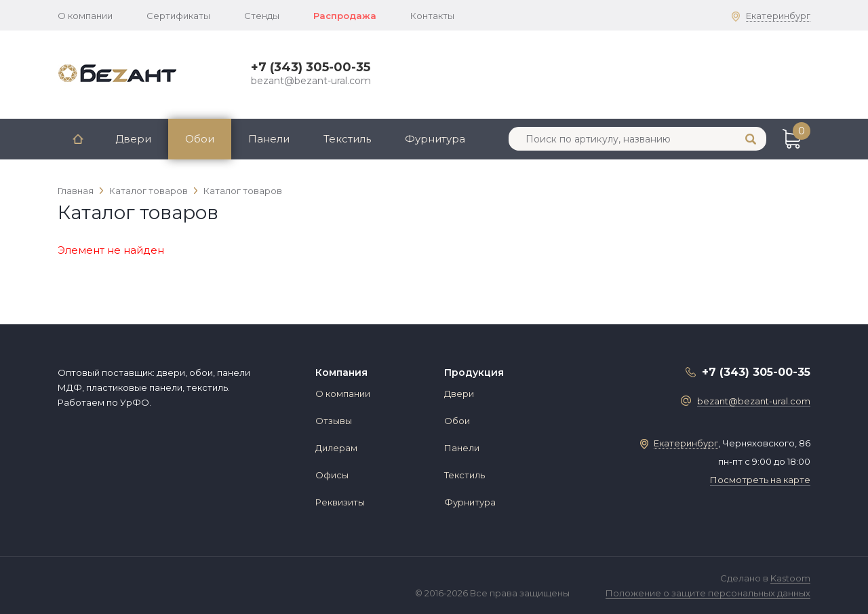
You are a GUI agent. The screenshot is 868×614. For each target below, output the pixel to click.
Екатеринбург (778, 16)
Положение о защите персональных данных (708, 593)
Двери (133, 139)
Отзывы (334, 421)
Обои (200, 139)
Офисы (332, 475)
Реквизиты (340, 502)
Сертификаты (178, 16)
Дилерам (336, 448)
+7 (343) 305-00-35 (311, 67)
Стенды (262, 16)
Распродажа (345, 16)
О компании (85, 16)
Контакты (432, 16)
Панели (269, 139)
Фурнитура (435, 139)
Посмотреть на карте (760, 480)
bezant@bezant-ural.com (311, 81)
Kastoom (790, 578)
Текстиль (347, 139)
